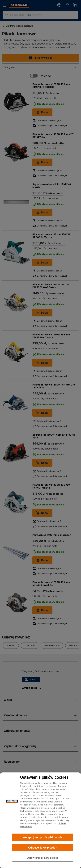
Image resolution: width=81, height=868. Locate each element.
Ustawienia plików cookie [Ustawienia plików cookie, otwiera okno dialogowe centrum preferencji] (43, 858)
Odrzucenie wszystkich (43, 848)
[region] (40, 820)
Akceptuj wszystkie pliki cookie (43, 837)
